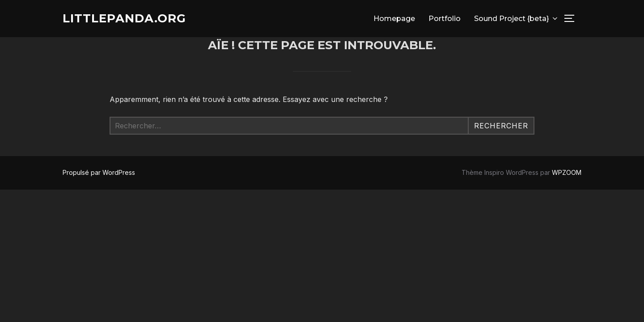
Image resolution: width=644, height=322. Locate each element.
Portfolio (445, 19)
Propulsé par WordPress (99, 172)
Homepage (394, 19)
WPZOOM (567, 172)
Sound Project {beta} (517, 19)
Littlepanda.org (124, 18)
